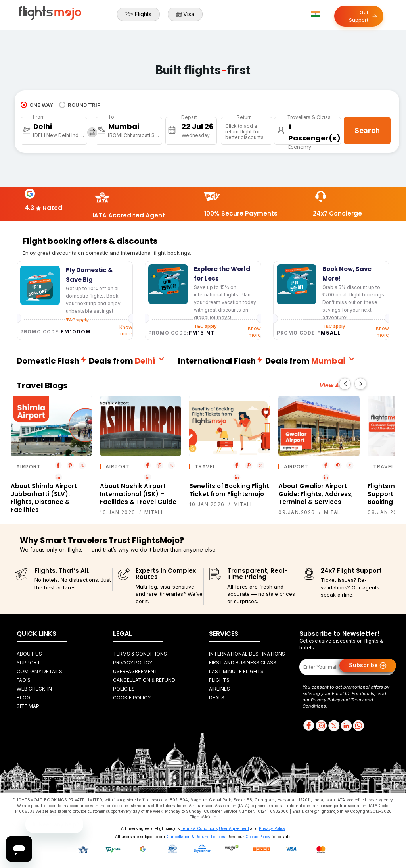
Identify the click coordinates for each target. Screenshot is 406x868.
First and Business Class (243, 663)
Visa (185, 14)
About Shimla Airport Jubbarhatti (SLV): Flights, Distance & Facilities (44, 498)
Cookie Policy (132, 698)
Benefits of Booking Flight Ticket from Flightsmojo (229, 490)
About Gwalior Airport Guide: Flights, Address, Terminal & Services (316, 494)
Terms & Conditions (140, 654)
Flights (138, 14)
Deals (217, 698)
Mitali (153, 512)
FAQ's (24, 680)
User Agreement (234, 828)
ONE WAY (37, 105)
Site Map (28, 706)
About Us (29, 654)
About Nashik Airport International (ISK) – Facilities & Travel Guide (138, 494)
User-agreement (135, 671)
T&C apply (205, 326)
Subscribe (368, 666)
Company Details (39, 671)
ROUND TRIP (80, 105)
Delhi (150, 361)
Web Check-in (34, 689)
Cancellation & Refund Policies (196, 837)
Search (367, 130)
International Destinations (247, 654)
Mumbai (334, 361)
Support (29, 663)
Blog (23, 698)
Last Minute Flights (236, 671)
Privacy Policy (133, 663)
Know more (126, 330)
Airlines (219, 689)
